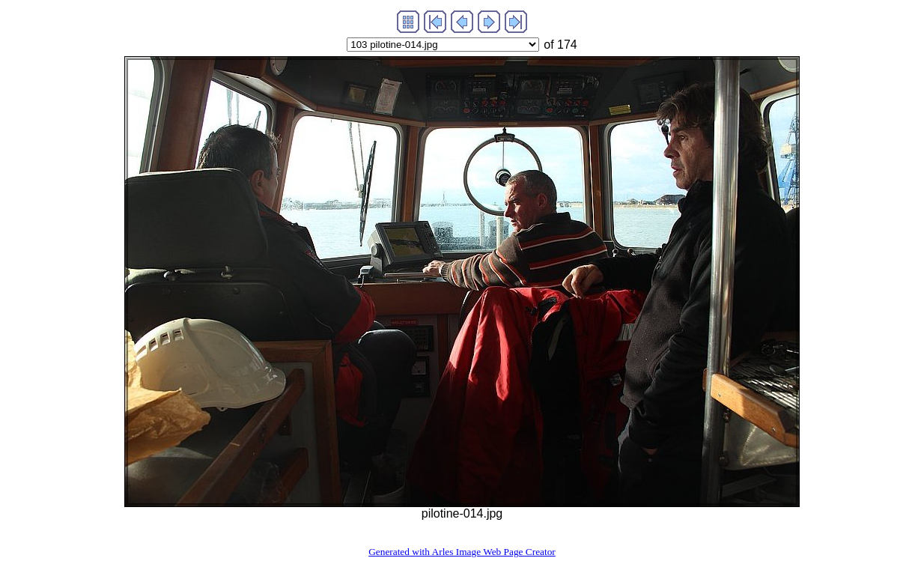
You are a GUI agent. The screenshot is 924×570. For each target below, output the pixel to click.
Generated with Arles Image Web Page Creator (462, 552)
